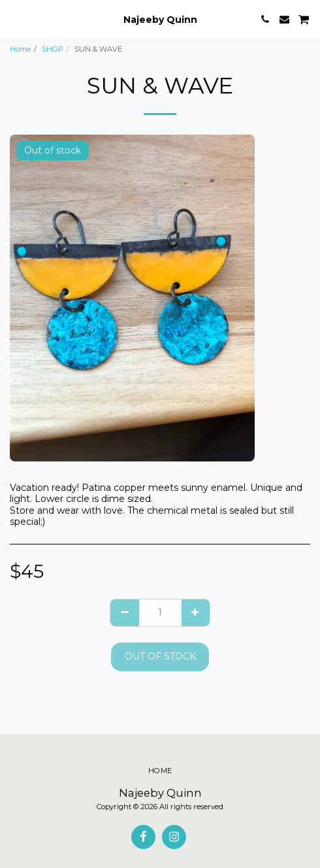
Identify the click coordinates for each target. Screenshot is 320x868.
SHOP (53, 49)
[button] (14, 19)
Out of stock (160, 656)
